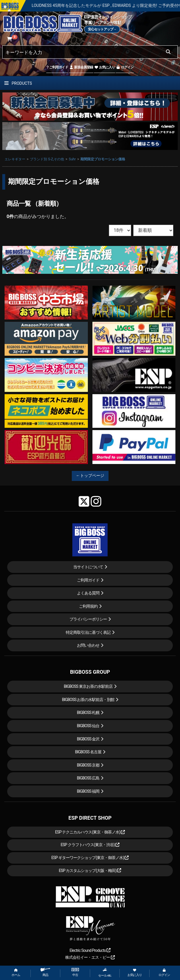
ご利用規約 (88, 606)
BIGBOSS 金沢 (88, 739)
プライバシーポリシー (88, 619)
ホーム (16, 973)
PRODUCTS (18, 83)
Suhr (72, 159)
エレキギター (15, 159)
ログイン (125, 67)
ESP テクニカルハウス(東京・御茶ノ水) (90, 832)
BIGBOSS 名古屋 (88, 752)
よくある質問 (88, 593)
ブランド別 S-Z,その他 (47, 159)
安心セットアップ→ (102, 29)
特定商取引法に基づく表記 (88, 632)
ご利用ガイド (57, 67)
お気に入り (104, 67)
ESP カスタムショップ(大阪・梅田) (90, 871)
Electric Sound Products (90, 950)
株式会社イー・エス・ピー (90, 957)
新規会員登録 (81, 67)
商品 (45, 972)
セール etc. (105, 973)
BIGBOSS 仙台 (88, 726)
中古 (75, 972)
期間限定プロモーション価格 (103, 159)
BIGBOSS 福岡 (88, 791)
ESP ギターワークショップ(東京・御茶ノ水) (90, 858)
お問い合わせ (88, 645)
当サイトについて (88, 567)
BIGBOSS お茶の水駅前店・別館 (88, 700)
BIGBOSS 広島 (88, 778)
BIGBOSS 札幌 (88, 713)
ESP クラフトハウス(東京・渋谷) (90, 845)
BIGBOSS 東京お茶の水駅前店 (88, 686)
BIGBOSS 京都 (88, 765)
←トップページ (90, 475)
